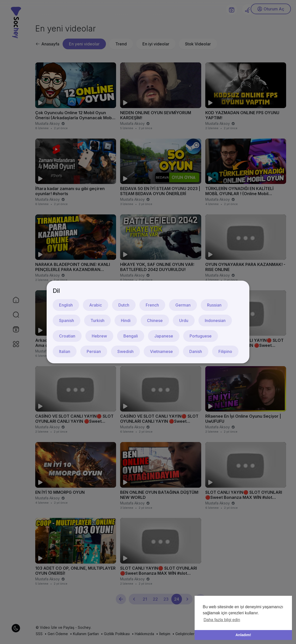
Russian (214, 305)
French (152, 305)
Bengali (131, 336)
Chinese (155, 320)
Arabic (96, 305)
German (183, 305)
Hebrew (99, 336)
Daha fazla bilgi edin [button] (222, 620)
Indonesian (215, 320)
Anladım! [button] (243, 635)
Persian (94, 351)
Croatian (67, 336)
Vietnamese (161, 351)
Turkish (97, 320)
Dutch (124, 305)
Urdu (184, 320)
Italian (65, 351)
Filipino (225, 351)
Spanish (67, 320)
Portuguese (201, 336)
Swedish (125, 351)
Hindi (126, 320)
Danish (196, 351)
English (66, 305)
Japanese (164, 336)
